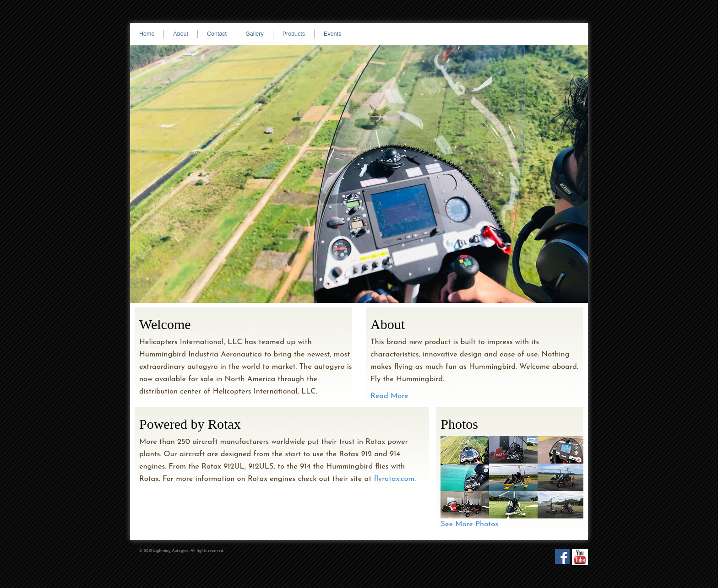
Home (147, 34)
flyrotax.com (394, 479)
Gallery (255, 34)
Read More (389, 396)
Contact (217, 34)
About (181, 34)
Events (332, 34)
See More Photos (469, 524)
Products (294, 34)
